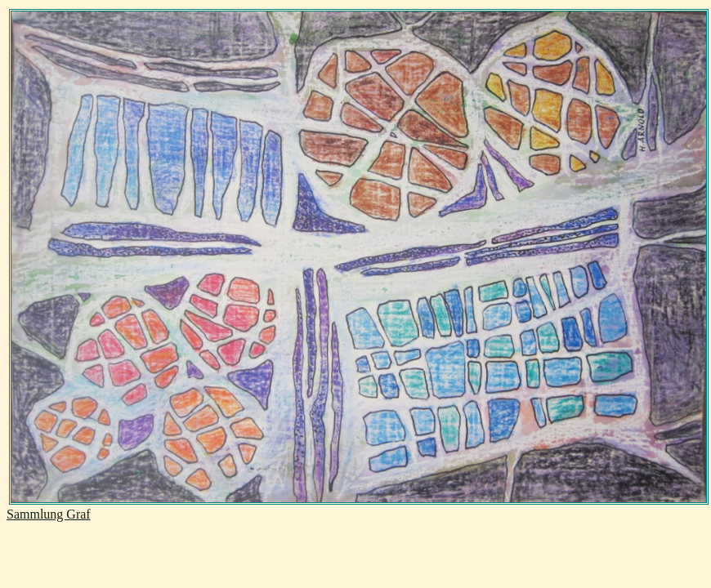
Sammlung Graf (49, 514)
